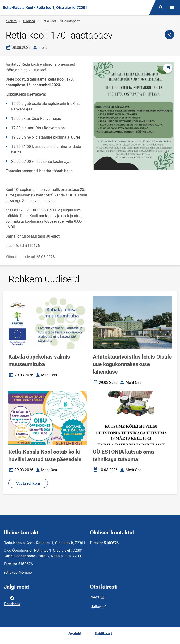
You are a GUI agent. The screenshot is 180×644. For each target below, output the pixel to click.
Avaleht (11, 21)
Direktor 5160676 (19, 564)
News (95, 597)
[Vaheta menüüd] (172, 7)
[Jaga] (170, 35)
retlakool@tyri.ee (18, 572)
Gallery (96, 607)
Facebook (12, 601)
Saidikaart (103, 634)
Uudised (29, 21)
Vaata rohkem (28, 483)
